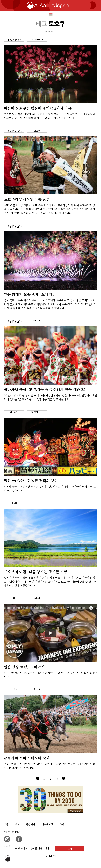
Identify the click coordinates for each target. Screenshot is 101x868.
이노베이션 (47, 824)
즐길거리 (31, 824)
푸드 (17, 824)
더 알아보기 (50, 856)
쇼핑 (62, 824)
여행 (6, 824)
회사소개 (8, 846)
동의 (70, 849)
